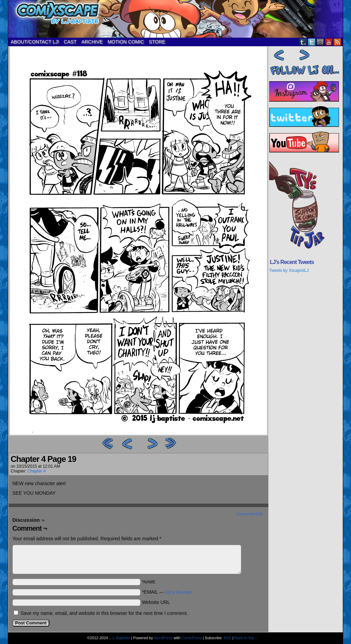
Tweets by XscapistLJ (289, 270)
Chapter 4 (37, 471)
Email (320, 42)
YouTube (329, 42)
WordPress (163, 638)
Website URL (156, 602)
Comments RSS (249, 514)
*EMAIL (167, 592)
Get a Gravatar (178, 592)
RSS (337, 42)
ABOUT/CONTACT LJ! (35, 42)
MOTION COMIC (126, 42)
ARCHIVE (92, 42)
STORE (157, 42)
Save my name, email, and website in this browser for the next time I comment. (104, 613)
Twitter (312, 42)
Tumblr (303, 42)
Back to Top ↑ (246, 638)
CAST (70, 42)
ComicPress (191, 638)
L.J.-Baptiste (119, 638)
